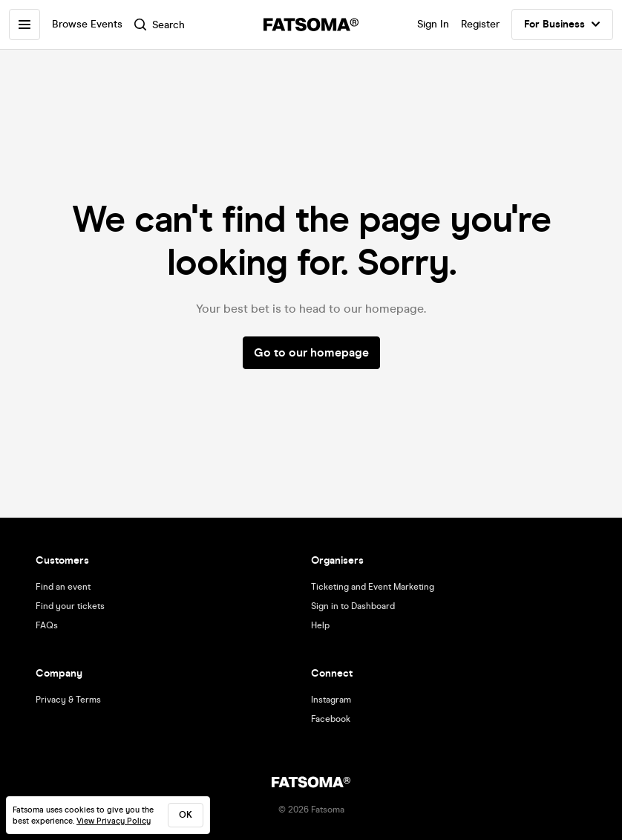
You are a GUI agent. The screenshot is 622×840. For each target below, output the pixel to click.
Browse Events (87, 24)
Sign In (433, 24)
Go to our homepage (311, 352)
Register (480, 24)
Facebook (331, 719)
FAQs (47, 625)
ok (186, 815)
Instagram (331, 700)
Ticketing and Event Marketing (373, 587)
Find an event (63, 587)
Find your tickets (70, 606)
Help (320, 625)
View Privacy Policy (114, 821)
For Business (562, 25)
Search (160, 25)
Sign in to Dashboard (353, 606)
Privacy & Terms (68, 700)
